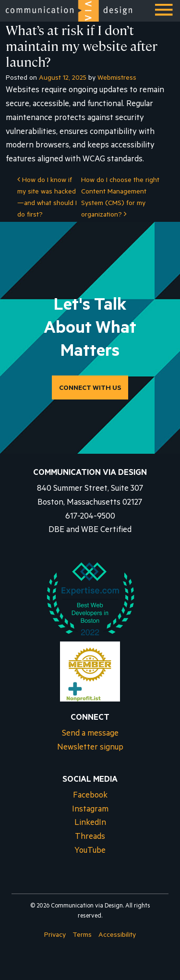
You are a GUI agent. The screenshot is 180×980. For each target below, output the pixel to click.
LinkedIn (90, 824)
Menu (165, 13)
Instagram (90, 810)
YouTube (90, 852)
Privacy (55, 936)
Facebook (90, 796)
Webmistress (117, 79)
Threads (90, 838)
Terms (82, 936)
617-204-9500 (90, 517)
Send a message (90, 734)
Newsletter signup (90, 748)
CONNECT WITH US (90, 389)
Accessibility (117, 936)
